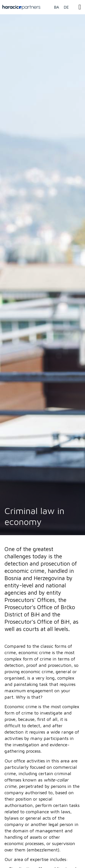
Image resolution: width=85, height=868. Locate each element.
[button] (80, 7)
